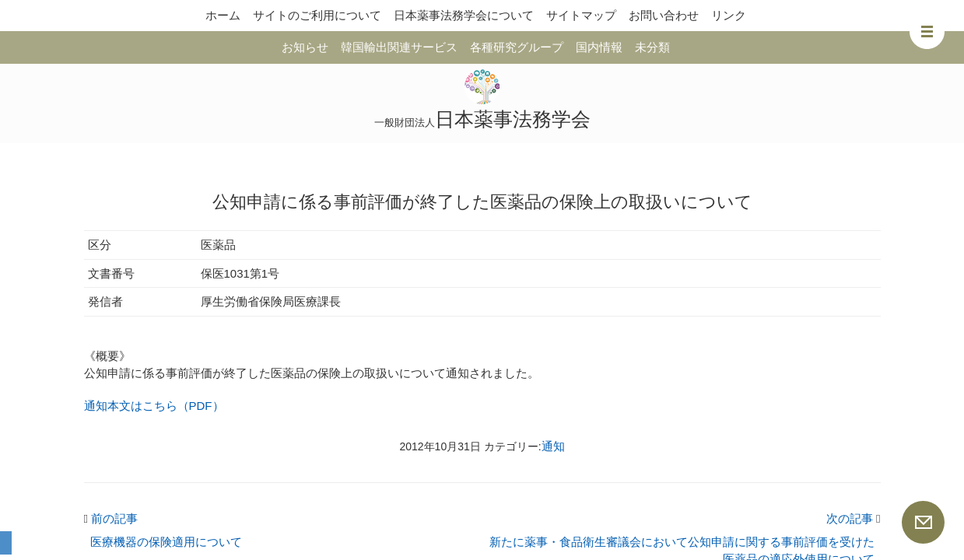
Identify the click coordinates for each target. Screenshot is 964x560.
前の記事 (111, 518)
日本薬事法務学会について (464, 15)
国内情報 (599, 47)
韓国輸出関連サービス (399, 47)
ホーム (223, 15)
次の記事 (854, 518)
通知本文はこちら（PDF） (154, 406)
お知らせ (305, 47)
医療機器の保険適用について (166, 542)
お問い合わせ (664, 15)
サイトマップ (581, 15)
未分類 (652, 47)
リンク (729, 15)
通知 (553, 446)
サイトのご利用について (317, 15)
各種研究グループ (517, 47)
